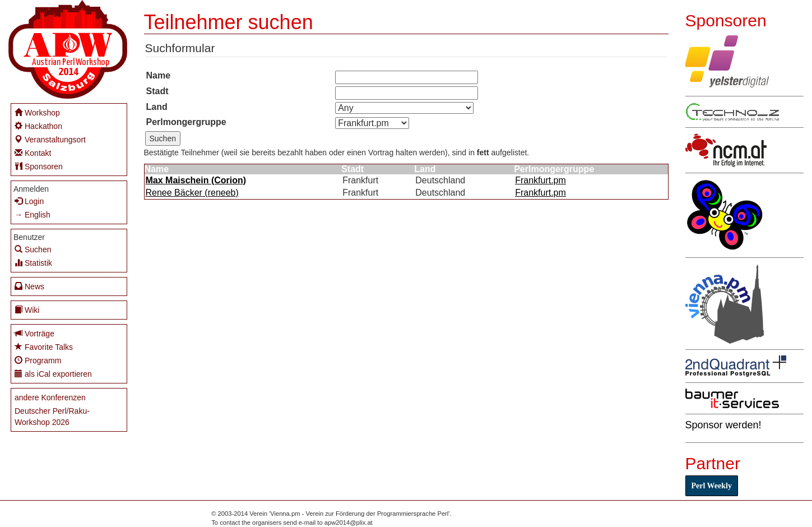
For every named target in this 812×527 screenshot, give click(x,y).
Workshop (37, 112)
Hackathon (38, 126)
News (29, 286)
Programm (38, 360)
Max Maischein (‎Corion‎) (196, 180)
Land (157, 107)
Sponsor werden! (723, 425)
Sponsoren (39, 166)
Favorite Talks (44, 347)
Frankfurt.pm (540, 180)
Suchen (33, 249)
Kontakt (33, 153)
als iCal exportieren (53, 374)
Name (159, 75)
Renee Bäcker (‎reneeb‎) (192, 193)
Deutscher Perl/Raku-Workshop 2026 (52, 417)
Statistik (33, 263)
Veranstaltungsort (50, 139)
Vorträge (34, 333)
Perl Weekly (712, 486)
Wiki (27, 310)
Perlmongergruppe (186, 122)
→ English (33, 215)
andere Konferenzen (50, 397)
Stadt (157, 91)
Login (29, 201)
